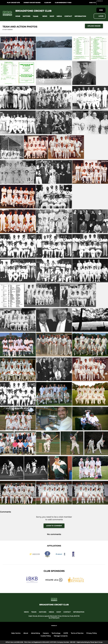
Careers (46, 633)
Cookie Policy (46, 636)
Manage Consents (61, 636)
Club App (48, 3)
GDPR (66, 633)
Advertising (35, 633)
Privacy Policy (92, 633)
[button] (18, 16)
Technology (56, 633)
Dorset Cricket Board (32, 3)
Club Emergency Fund (63, 3)
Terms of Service (77, 633)
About (26, 633)
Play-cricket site (13, 3)
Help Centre (16, 633)
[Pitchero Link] (101, 3)
